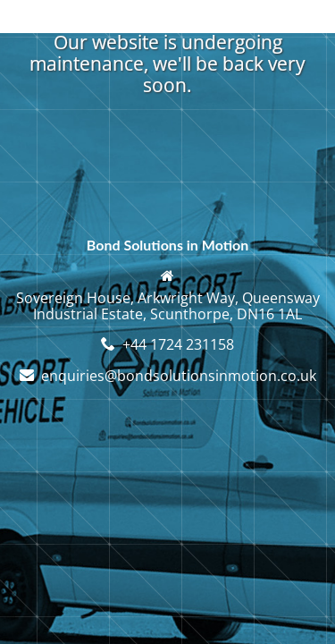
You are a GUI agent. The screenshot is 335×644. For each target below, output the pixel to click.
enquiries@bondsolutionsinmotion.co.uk (179, 376)
